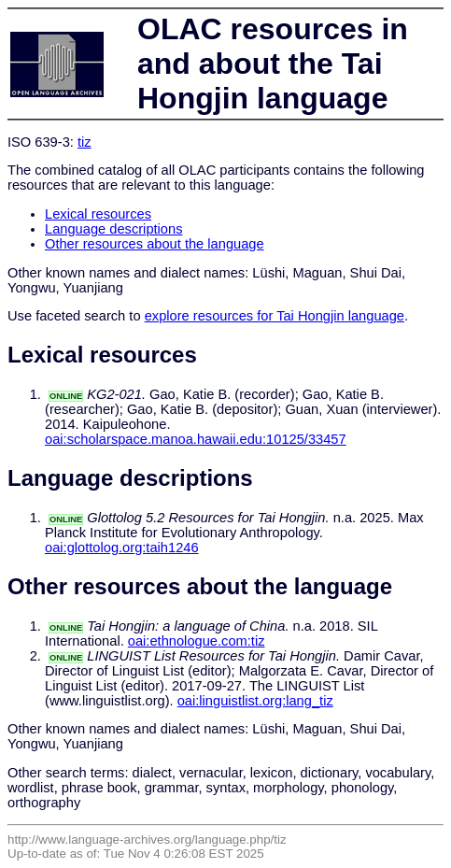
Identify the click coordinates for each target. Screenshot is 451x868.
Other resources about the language (155, 244)
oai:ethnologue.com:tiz (197, 641)
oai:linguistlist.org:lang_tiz (255, 701)
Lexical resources (98, 214)
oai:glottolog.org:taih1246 (122, 548)
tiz (85, 142)
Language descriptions (114, 229)
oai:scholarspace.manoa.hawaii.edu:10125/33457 (196, 439)
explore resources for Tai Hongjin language (275, 316)
